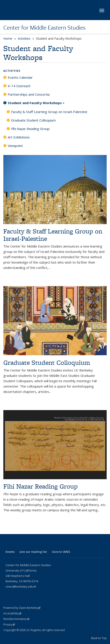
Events (10, 552)
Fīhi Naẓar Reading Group (30, 129)
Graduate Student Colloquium (33, 120)
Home (8, 38)
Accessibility (12, 613)
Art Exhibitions (19, 137)
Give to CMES (61, 552)
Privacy (9, 624)
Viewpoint (15, 146)
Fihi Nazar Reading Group (41, 486)
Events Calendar (20, 77)
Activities (24, 38)
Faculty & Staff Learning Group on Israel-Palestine (49, 112)
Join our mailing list (33, 552)
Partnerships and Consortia (29, 94)
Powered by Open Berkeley (22, 608)
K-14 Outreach (19, 86)
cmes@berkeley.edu (21, 586)
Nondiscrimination (16, 619)
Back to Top (99, 638)
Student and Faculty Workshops (36, 104)
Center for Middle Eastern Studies (44, 27)
